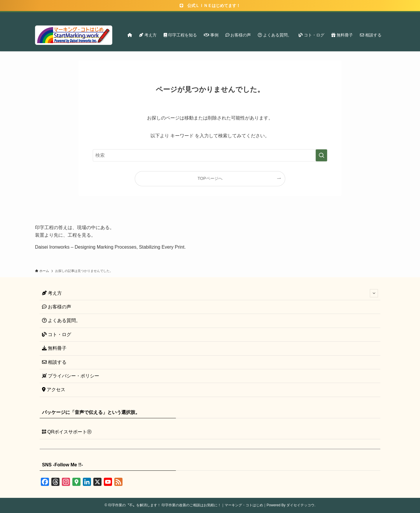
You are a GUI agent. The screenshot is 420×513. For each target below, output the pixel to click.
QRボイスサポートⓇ (67, 432)
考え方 (210, 293)
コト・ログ (57, 334)
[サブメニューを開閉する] (374, 293)
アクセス (54, 390)
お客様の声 (57, 307)
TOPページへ (210, 178)
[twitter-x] (343, 15)
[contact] (374, 15)
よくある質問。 (61, 320)
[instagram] (351, 15)
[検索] (381, 15)
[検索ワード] (210, 155)
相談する (54, 362)
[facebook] (336, 15)
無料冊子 (54, 348)
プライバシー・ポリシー (71, 376)
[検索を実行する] (321, 155)
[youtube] (358, 15)
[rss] (366, 15)
